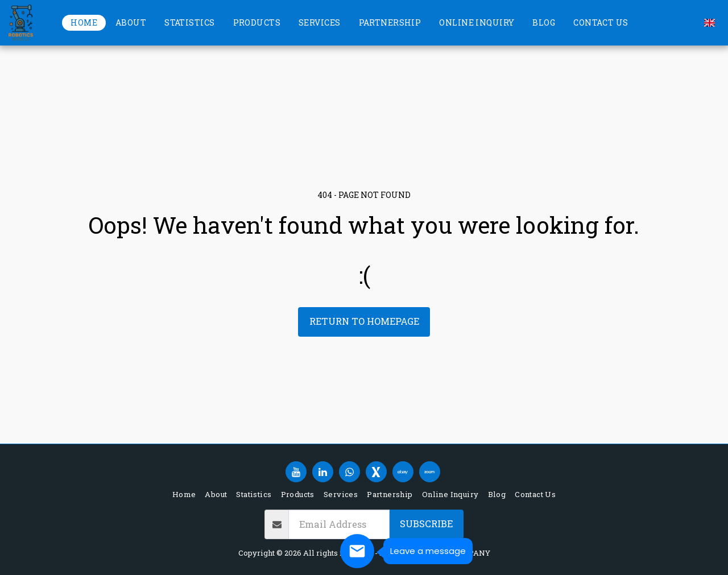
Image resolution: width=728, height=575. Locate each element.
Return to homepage (364, 321)
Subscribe (426, 524)
